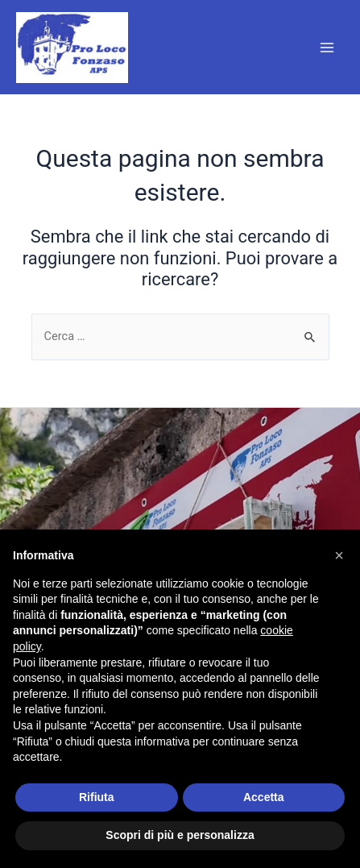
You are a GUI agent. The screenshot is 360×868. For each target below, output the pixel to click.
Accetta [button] (264, 797)
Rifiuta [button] (97, 797)
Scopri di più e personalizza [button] (180, 835)
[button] (339, 555)
